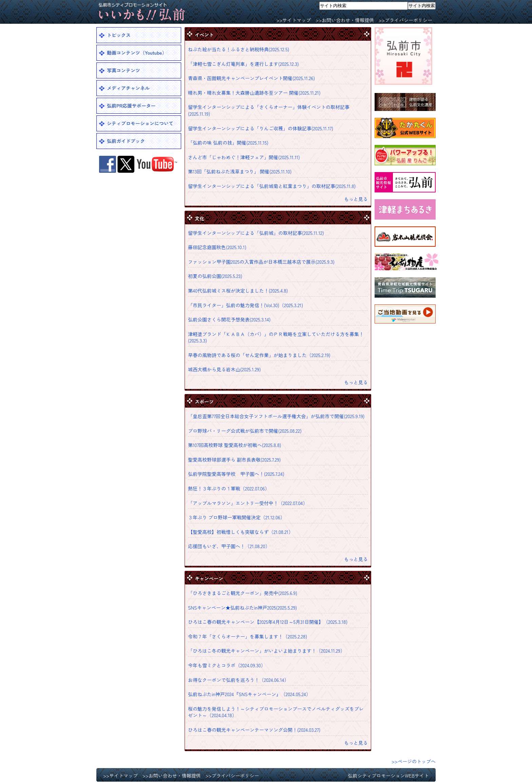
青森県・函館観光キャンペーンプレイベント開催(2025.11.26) (251, 78)
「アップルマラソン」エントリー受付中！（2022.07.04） (248, 503)
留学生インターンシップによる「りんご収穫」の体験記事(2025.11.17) (261, 128)
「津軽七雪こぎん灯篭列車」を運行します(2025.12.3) (243, 64)
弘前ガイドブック (126, 141)
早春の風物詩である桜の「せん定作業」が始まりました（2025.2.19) (259, 355)
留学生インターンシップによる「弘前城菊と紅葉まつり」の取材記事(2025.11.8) (272, 186)
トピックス (119, 35)
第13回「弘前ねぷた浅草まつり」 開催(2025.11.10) (240, 171)
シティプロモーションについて (140, 123)
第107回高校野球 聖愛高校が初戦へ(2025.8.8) (235, 445)
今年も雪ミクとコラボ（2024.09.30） (227, 665)
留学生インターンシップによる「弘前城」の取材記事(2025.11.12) (256, 233)
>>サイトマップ (293, 20)
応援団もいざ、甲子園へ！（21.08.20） (229, 546)
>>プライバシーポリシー (405, 20)
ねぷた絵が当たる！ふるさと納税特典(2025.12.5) (239, 49)
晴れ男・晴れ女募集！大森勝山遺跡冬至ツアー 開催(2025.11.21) (254, 93)
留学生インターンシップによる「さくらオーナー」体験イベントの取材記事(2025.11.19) (269, 110)
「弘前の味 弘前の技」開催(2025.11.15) (228, 143)
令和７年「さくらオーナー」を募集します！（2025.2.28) (248, 636)
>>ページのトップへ (414, 761)
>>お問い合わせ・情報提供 (345, 20)
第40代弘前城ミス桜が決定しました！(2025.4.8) (238, 291)
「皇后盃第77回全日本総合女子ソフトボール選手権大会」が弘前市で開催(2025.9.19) (276, 416)
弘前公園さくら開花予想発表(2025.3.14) (229, 319)
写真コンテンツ (123, 70)
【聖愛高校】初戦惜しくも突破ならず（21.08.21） (241, 532)
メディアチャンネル (128, 88)
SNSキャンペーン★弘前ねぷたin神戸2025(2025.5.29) (242, 608)
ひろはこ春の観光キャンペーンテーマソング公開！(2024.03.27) (254, 730)
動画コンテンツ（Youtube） (137, 53)
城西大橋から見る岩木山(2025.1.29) (224, 369)
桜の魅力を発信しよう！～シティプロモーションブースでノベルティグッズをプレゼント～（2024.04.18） (276, 712)
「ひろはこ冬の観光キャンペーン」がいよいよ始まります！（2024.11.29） (267, 651)
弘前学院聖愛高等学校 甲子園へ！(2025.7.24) (236, 474)
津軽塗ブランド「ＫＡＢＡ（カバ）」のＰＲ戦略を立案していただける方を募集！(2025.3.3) (276, 337)
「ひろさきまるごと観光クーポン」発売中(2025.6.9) (243, 593)
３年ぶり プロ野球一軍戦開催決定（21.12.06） (236, 517)
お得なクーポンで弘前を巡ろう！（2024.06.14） (238, 680)
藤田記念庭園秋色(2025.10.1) (217, 247)
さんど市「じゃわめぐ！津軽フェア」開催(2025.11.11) (244, 157)
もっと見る (356, 199)
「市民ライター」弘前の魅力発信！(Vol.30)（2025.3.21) (245, 305)
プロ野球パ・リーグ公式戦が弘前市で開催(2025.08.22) (245, 431)
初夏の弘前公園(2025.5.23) (215, 276)
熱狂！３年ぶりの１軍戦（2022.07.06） (229, 488)
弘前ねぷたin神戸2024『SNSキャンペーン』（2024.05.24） (249, 694)
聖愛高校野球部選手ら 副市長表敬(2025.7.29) (234, 460)
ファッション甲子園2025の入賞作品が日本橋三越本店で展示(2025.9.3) (261, 262)
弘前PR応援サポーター (131, 106)
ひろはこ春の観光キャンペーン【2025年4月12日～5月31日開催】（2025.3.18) (268, 622)
